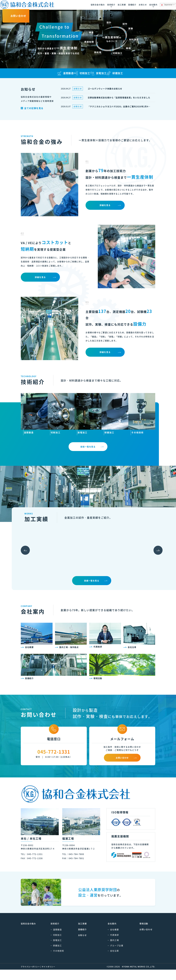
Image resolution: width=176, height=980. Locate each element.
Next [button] (154, 561)
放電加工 (55, 950)
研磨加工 (55, 956)
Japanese (137, 5)
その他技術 (56, 961)
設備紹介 (80, 940)
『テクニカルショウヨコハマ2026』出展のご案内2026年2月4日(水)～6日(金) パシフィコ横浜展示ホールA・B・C (120, 106)
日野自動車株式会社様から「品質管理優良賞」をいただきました (120, 97)
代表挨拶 (110, 945)
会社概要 (110, 940)
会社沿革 (110, 961)
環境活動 (139, 934)
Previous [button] (22, 561)
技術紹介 (53, 934)
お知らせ (80, 945)
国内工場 (110, 950)
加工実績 (80, 934)
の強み (28, 934)
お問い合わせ (141, 940)
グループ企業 (112, 956)
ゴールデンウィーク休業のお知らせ (105, 89)
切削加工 (55, 945)
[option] (42, 561)
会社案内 (107, 934)
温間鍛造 (55, 940)
